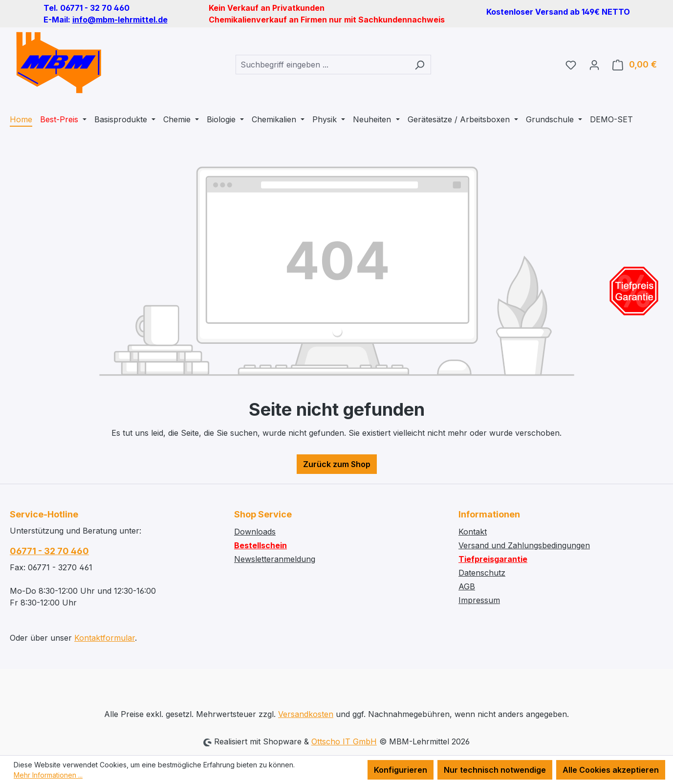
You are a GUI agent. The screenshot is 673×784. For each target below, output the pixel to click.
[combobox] (322, 65)
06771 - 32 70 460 (49, 551)
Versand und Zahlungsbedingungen (524, 545)
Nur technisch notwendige (495, 770)
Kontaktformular (105, 638)
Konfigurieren (401, 770)
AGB (467, 586)
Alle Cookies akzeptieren (611, 770)
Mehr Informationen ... (48, 775)
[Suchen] (420, 65)
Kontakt (473, 532)
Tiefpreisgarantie (493, 559)
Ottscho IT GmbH (344, 741)
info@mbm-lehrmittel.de (120, 20)
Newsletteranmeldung (275, 559)
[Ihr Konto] (594, 65)
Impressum (479, 600)
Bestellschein (261, 545)
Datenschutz (482, 573)
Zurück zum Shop (337, 464)
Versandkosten (306, 714)
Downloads (255, 532)
